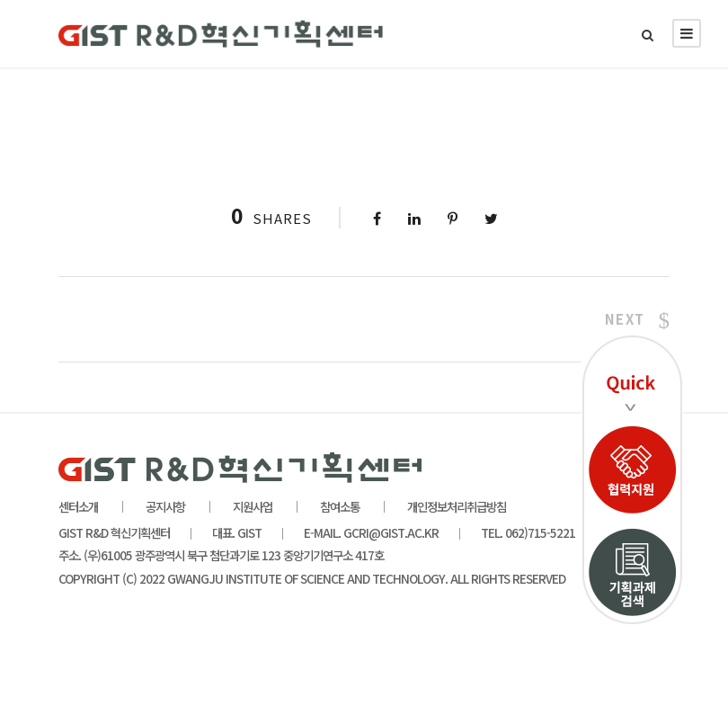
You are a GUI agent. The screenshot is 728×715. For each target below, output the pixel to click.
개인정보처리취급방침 (457, 506)
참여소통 (340, 506)
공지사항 (165, 506)
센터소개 (78, 506)
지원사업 (253, 506)
